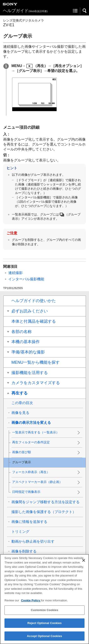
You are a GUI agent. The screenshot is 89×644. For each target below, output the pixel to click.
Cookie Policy (31, 604)
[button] (85, 11)
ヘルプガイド (25, 11)
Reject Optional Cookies (44, 626)
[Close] (84, 563)
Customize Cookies (44, 613)
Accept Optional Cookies (44, 639)
